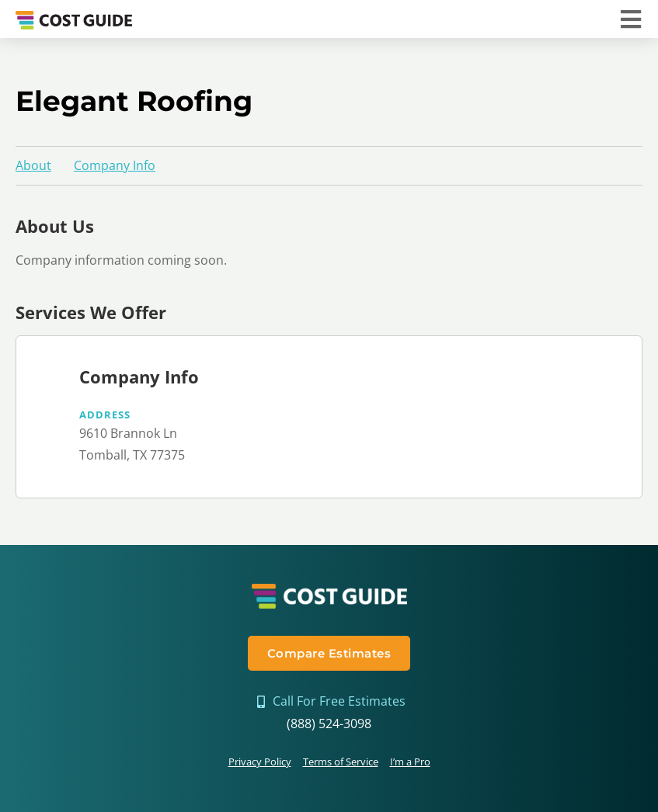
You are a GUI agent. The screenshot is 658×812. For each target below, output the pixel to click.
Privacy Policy (260, 762)
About (33, 165)
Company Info (115, 165)
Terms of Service (341, 762)
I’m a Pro (410, 762)
